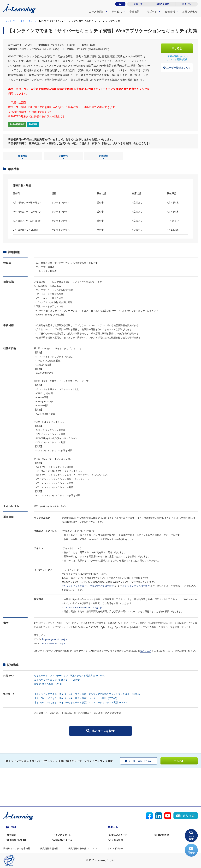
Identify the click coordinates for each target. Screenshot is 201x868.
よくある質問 (116, 840)
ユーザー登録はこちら (177, 68)
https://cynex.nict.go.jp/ (55, 639)
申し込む (177, 48)
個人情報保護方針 (49, 848)
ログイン (187, 4)
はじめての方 (162, 4)
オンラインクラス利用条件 (136, 586)
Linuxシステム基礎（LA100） (49, 684)
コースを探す (97, 12)
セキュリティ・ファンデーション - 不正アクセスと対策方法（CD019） (70, 675)
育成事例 (134, 12)
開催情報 (23, 157)
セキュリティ (27, 21)
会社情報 (170, 12)
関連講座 (104, 157)
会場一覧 (138, 4)
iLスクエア (146, 651)
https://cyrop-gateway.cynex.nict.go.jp (82, 607)
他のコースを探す (100, 731)
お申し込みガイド (118, 835)
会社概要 (12, 835)
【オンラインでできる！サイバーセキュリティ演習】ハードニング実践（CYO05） (76, 698)
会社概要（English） (18, 840)
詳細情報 (63, 157)
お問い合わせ (190, 12)
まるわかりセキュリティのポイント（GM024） (58, 680)
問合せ (191, 850)
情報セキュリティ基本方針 (17, 848)
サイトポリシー (116, 848)
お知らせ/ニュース (63, 840)
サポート (152, 12)
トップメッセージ (62, 835)
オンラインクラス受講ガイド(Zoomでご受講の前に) (88, 586)
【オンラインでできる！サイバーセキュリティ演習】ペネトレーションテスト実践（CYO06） (82, 702)
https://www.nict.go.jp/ (53, 643)
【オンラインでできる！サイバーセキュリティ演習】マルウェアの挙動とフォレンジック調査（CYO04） (88, 694)
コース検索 (191, 836)
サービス (117, 12)
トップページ (9, 21)
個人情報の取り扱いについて (83, 848)
